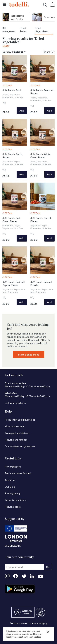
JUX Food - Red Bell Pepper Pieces (14, 283)
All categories (9, 30)
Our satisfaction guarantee (20, 446)
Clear (6, 46)
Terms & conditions (16, 500)
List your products (15, 403)
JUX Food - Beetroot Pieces (42, 92)
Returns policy (13, 507)
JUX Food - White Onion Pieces (40, 156)
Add (22, 110)
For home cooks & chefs (18, 473)
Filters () (49, 52)
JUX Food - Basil (12, 90)
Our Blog (10, 487)
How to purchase (14, 426)
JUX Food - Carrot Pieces (41, 220)
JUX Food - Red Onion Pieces (11, 220)
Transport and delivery (17, 433)
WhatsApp (11, 393)
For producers (13, 467)
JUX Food (7, 85)
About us (10, 480)
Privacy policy (13, 493)
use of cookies (34, 637)
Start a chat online (29, 354)
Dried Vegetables (41, 30)
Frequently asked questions (20, 420)
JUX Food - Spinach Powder (41, 283)
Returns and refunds (16, 440)
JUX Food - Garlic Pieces (12, 156)
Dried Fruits (23, 30)
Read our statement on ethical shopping (28, 623)
